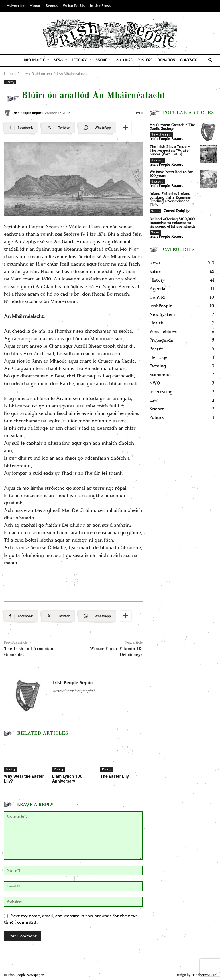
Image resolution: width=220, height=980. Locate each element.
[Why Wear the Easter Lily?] (25, 757)
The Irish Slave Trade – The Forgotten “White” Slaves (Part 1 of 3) (170, 151)
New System (161, 135)
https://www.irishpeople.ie (75, 691)
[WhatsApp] (97, 128)
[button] (210, 61)
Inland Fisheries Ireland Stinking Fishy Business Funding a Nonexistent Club (170, 200)
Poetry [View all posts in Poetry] (23, 74)
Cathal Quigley (177, 211)
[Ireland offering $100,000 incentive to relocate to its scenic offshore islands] (208, 226)
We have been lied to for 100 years (171, 174)
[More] (126, 128)
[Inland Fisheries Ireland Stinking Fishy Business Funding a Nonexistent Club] (208, 201)
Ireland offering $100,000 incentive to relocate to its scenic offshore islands (172, 223)
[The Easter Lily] (121, 757)
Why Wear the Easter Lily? (24, 779)
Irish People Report (28, 113)
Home (9, 74)
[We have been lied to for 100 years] (208, 179)
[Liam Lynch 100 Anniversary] (73, 757)
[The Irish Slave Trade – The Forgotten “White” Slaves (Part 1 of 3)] (208, 154)
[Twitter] (58, 128)
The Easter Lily (115, 776)
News (155, 211)
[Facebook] (21, 128)
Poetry (10, 82)
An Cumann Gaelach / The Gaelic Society (172, 127)
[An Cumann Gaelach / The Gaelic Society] (208, 132)
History (157, 161)
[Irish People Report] (8, 113)
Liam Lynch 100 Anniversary (67, 779)
